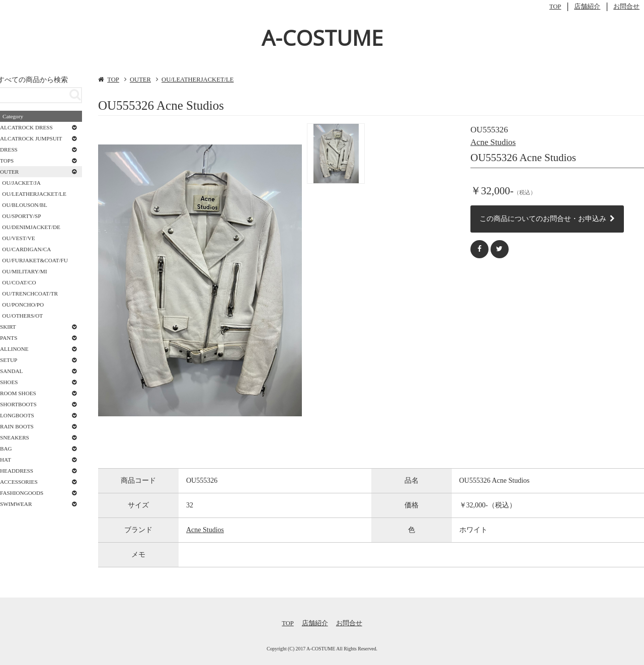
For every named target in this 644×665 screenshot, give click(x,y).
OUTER (140, 80)
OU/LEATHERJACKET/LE (197, 80)
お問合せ (626, 7)
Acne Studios (493, 142)
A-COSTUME (322, 38)
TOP (555, 7)
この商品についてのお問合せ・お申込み (547, 218)
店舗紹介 (587, 7)
